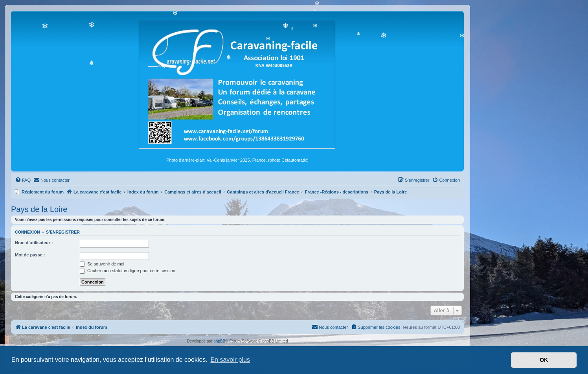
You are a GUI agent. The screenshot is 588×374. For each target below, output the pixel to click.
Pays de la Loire (39, 209)
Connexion (28, 232)
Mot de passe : (30, 255)
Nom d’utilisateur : (34, 243)
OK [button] (544, 360)
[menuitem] (23, 180)
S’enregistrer (63, 232)
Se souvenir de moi (102, 264)
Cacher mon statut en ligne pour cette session (128, 271)
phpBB (219, 341)
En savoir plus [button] (230, 360)
